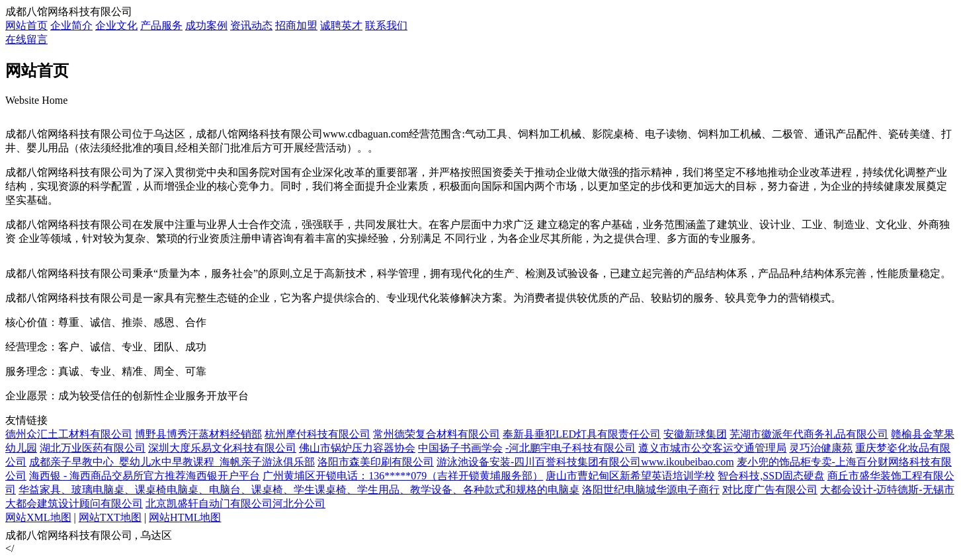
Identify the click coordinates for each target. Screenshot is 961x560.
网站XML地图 (38, 517)
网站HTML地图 (185, 517)
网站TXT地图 (110, 517)
